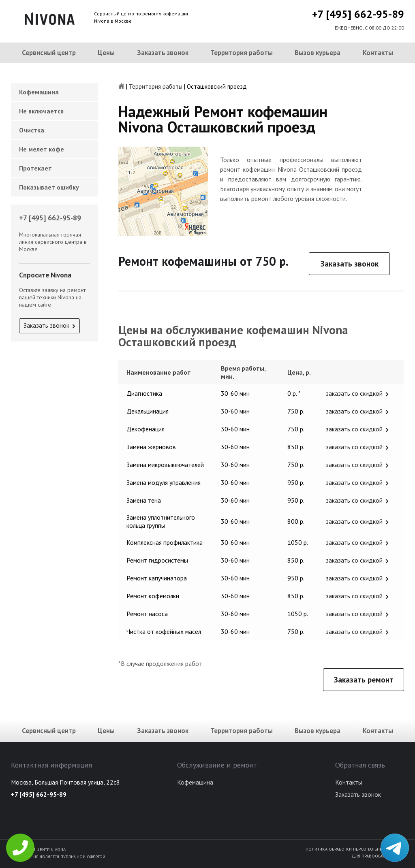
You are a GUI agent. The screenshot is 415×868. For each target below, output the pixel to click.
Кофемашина (39, 92)
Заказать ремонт (364, 680)
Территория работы (242, 53)
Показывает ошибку (49, 187)
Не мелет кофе (42, 149)
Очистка (32, 130)
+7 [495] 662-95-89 (358, 14)
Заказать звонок (163, 53)
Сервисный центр (49, 53)
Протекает (35, 168)
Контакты (378, 53)
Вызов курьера (318, 53)
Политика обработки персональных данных (355, 849)
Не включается (41, 111)
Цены (106, 53)
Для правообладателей (378, 856)
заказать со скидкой (354, 393)
